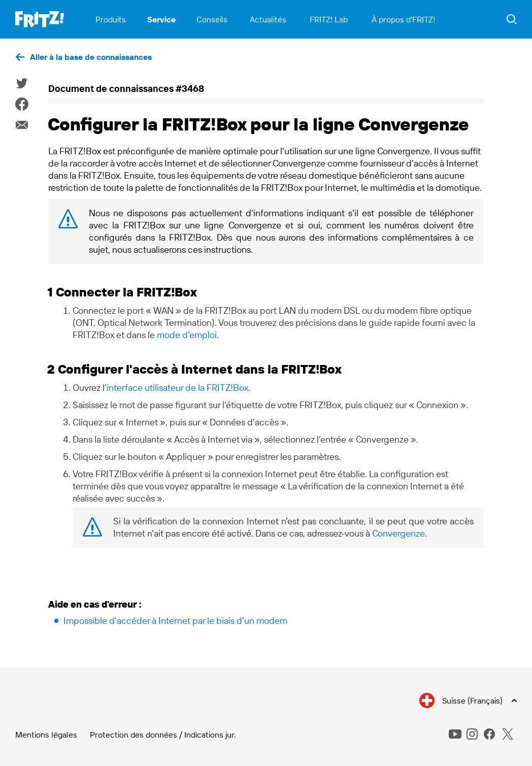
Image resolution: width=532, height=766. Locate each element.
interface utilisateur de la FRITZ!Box (177, 388)
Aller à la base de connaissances (91, 57)
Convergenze (398, 533)
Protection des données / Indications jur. (163, 735)
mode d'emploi (187, 335)
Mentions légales (46, 735)
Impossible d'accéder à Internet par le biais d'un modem (175, 621)
